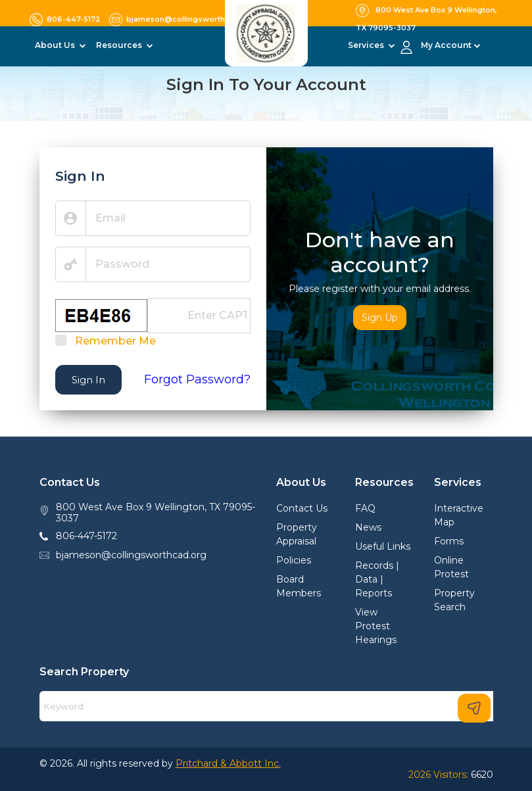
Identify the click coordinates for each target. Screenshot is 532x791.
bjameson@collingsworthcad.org (131, 555)
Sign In (88, 380)
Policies (294, 560)
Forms (449, 541)
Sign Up (380, 318)
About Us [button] (56, 45)
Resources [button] (120, 45)
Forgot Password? (197, 379)
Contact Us (302, 508)
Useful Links (383, 546)
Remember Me (115, 341)
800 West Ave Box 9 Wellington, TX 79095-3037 (156, 513)
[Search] (266, 706)
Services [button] (367, 45)
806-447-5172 (86, 536)
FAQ (365, 508)
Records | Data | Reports (377, 579)
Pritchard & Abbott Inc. (228, 763)
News (368, 527)
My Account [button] (446, 45)
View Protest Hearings (376, 626)
